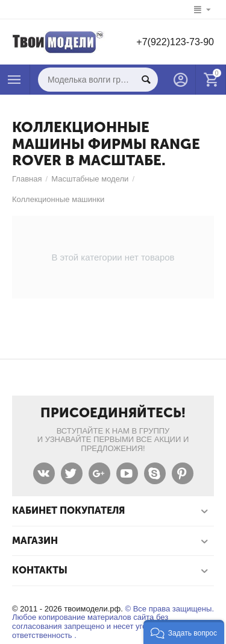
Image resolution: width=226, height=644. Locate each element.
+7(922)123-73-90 (175, 42)
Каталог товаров (14, 80)
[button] (184, 632)
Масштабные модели (90, 179)
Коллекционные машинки (58, 199)
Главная (27, 179)
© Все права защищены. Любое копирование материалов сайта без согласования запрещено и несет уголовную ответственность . (113, 622)
